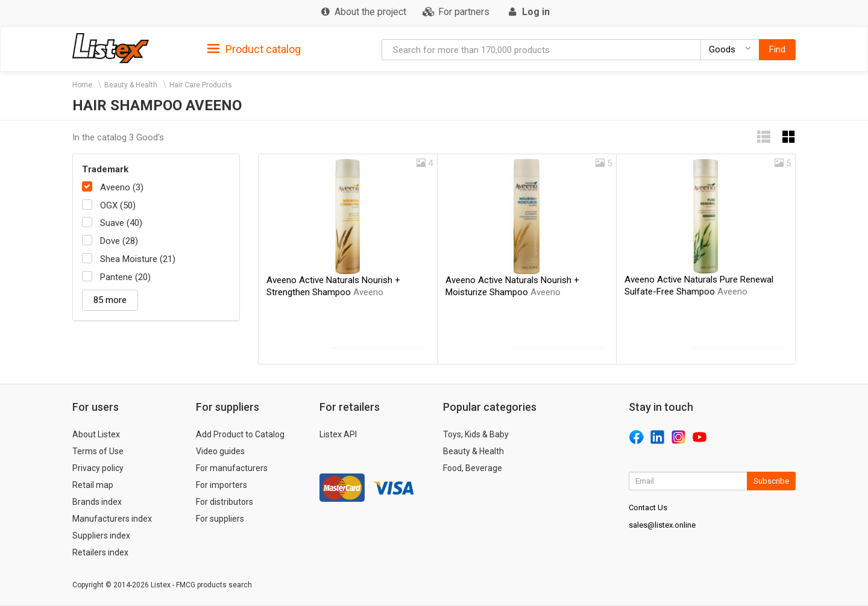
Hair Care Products (201, 85)
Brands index (97, 502)
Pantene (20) (125, 277)
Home (82, 85)
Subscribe (771, 481)
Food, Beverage (473, 468)
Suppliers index (101, 536)
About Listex (96, 434)
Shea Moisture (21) (138, 259)
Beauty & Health (131, 85)
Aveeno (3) (122, 187)
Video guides (220, 451)
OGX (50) (118, 205)
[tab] (254, 48)
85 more (110, 300)
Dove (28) (119, 241)
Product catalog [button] (254, 49)
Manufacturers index (112, 519)
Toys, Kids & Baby (476, 434)
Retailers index (100, 552)
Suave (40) (121, 223)
